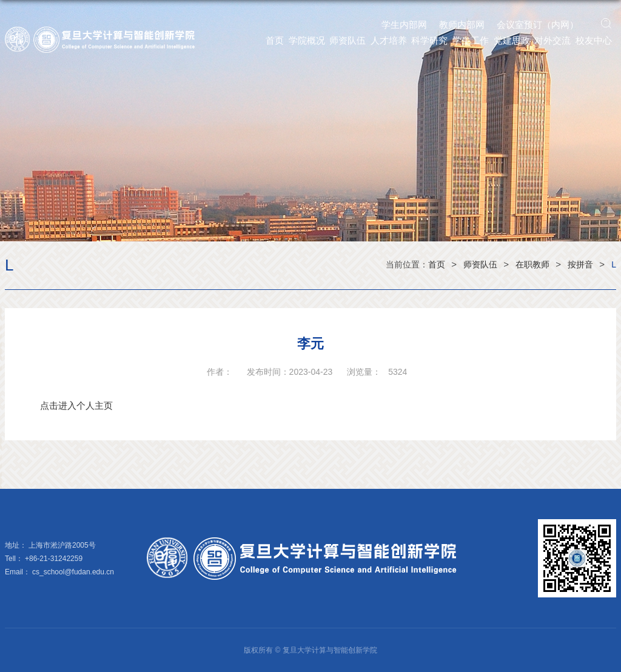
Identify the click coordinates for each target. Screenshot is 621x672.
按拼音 (580, 264)
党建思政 (512, 40)
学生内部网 (404, 25)
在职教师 (532, 264)
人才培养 (389, 40)
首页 (275, 40)
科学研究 (429, 40)
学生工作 (471, 40)
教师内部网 (462, 25)
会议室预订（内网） (538, 25)
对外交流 (552, 40)
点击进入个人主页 (76, 405)
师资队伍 (347, 40)
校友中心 (594, 40)
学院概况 (307, 40)
